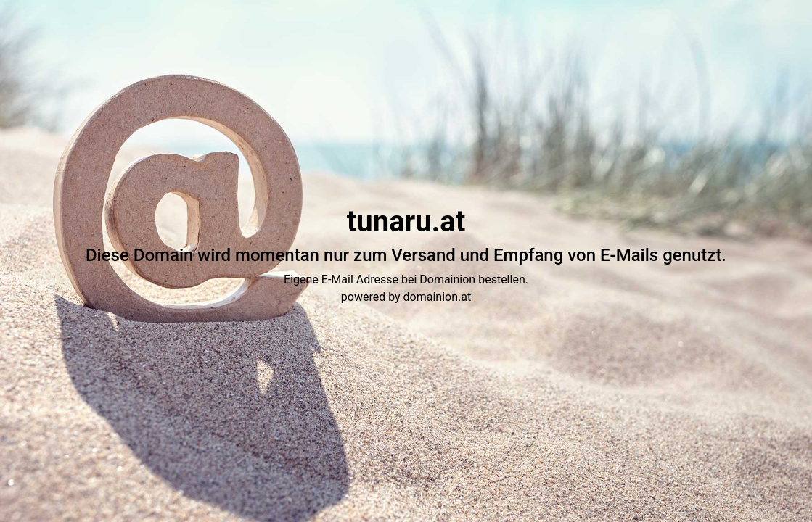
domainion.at (438, 297)
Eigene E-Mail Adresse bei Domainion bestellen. (406, 279)
